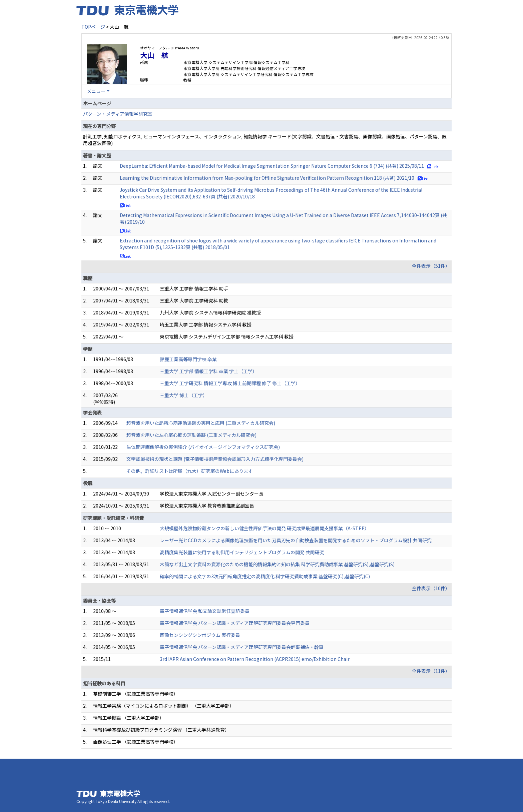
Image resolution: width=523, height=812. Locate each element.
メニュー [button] (96, 91)
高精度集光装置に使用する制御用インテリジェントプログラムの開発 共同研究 (242, 552)
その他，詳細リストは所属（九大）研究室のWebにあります (190, 471)
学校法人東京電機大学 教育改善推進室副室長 (207, 506)
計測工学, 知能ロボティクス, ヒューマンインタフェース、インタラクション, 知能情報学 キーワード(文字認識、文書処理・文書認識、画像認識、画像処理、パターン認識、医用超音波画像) (265, 140)
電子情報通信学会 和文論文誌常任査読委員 (205, 611)
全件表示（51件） (431, 266)
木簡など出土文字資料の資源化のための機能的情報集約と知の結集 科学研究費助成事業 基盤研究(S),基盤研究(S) (277, 564)
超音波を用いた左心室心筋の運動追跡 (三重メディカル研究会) (191, 435)
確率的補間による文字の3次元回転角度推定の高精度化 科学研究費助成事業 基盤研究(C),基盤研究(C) (265, 576)
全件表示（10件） (431, 588)
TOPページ (93, 27)
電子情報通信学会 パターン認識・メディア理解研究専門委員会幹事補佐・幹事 (242, 647)
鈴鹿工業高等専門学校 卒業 (188, 359)
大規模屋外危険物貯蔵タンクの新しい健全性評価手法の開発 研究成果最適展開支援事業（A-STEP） (265, 528)
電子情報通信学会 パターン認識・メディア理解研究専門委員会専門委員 (235, 623)
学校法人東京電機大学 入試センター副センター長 (212, 494)
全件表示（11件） (431, 671)
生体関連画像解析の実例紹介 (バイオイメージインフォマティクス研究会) (203, 447)
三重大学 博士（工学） (184, 395)
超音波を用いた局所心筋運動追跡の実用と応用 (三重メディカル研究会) (201, 423)
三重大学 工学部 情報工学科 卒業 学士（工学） (208, 371)
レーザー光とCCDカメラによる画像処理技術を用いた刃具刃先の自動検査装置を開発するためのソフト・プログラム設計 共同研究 (296, 540)
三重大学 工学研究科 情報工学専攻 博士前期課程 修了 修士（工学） (230, 383)
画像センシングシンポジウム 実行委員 (200, 635)
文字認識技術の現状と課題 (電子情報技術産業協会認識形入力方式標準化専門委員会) (215, 459)
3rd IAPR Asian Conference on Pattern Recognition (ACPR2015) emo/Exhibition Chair (255, 659)
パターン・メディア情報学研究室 (118, 114)
